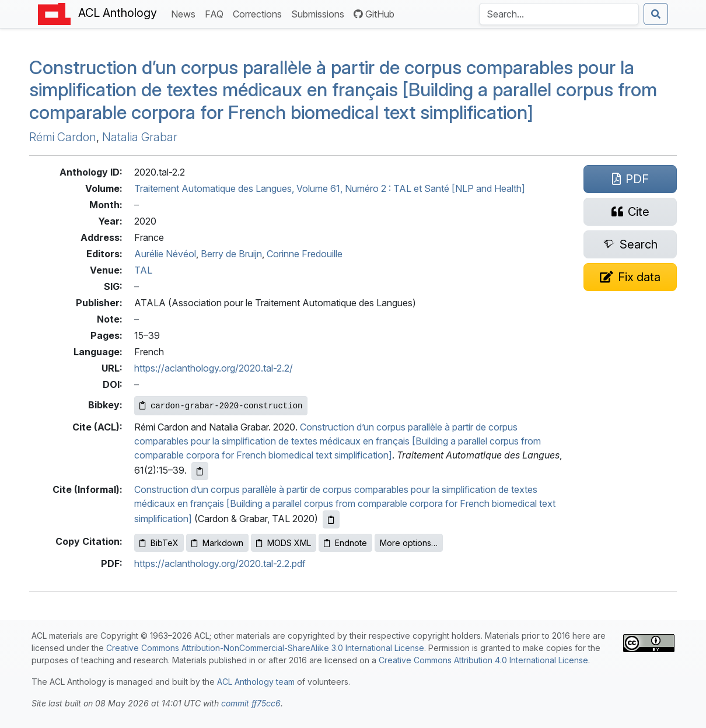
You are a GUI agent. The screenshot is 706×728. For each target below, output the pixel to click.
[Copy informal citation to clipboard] (331, 519)
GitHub (374, 14)
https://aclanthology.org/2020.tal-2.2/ (214, 368)
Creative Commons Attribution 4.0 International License (483, 660)
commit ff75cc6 (251, 703)
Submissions (320, 13)
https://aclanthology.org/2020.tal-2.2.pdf (220, 563)
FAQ (216, 13)
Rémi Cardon (63, 137)
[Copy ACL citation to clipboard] (200, 471)
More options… (409, 543)
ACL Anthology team (256, 682)
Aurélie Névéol (165, 254)
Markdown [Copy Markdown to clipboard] (217, 543)
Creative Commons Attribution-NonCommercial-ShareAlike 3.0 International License (265, 648)
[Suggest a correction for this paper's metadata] (630, 277)
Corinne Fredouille (305, 254)
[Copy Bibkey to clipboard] (221, 406)
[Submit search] (656, 14)
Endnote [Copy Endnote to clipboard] (345, 543)
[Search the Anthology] (559, 14)
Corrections (260, 13)
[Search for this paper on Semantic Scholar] (630, 244)
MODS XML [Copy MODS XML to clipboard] (284, 543)
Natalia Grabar (140, 137)
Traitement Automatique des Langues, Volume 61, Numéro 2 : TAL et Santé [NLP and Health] (330, 188)
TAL (143, 270)
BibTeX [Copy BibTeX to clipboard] (159, 543)
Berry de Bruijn (231, 254)
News (186, 13)
